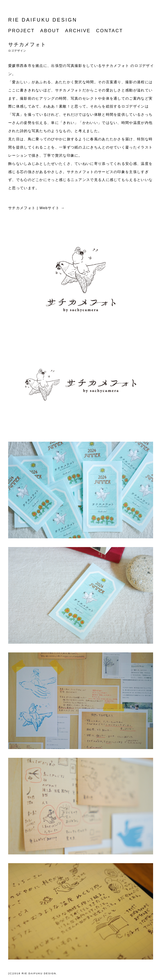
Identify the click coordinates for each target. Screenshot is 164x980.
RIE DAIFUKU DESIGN (43, 20)
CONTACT (110, 31)
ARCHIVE (78, 31)
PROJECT (21, 31)
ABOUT (50, 31)
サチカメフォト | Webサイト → (36, 208)
